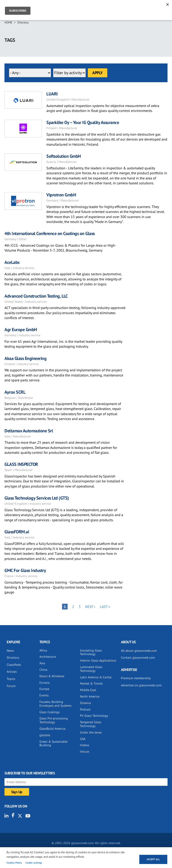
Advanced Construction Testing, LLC (36, 296)
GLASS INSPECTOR (21, 464)
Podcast (85, 709)
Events (44, 695)
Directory (23, 22)
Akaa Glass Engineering (25, 358)
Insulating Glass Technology (91, 652)
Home (8, 22)
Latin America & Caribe (96, 677)
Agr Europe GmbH (21, 330)
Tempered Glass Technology (91, 724)
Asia (42, 663)
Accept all (153, 859)
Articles (12, 672)
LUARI (52, 94)
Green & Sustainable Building (54, 743)
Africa (43, 650)
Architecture (48, 657)
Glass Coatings (49, 712)
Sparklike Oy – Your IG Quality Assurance (83, 122)
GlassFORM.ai (17, 532)
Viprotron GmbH (61, 195)
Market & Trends (91, 683)
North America (90, 696)
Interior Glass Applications (98, 660)
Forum (11, 686)
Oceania (85, 703)
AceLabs (12, 262)
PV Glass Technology (94, 716)
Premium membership (136, 678)
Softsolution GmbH (64, 156)
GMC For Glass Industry (25, 570)
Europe (44, 689)
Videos (85, 745)
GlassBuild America (52, 729)
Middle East (88, 690)
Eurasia (44, 683)
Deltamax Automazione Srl (29, 431)
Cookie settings (34, 863)
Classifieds (14, 665)
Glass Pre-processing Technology (54, 720)
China (43, 670)
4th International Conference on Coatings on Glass (50, 233)
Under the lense (91, 732)
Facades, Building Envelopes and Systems (55, 704)
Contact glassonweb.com (138, 658)
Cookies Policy (14, 863)
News (10, 651)
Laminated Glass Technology (91, 669)
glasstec (45, 735)
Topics (11, 679)
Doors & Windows (52, 676)
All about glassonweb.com (139, 651)
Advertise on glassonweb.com (141, 685)
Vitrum (85, 752)
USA (83, 739)
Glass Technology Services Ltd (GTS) (37, 498)
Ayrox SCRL (15, 392)
